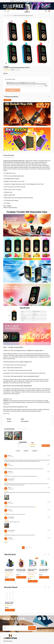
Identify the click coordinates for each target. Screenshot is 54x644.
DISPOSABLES (10, 16)
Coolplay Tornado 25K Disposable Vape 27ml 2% (23, 16)
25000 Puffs (21, 173)
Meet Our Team (6, 410)
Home (5, 16)
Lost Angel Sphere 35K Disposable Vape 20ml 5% (9, 567)
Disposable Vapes (13, 204)
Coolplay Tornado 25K (9, 157)
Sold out (13, 90)
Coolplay (9, 203)
